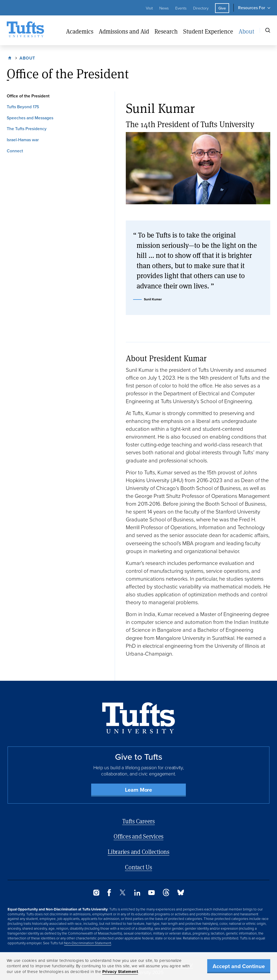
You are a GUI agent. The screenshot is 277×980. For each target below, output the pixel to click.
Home (10, 58)
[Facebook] (109, 895)
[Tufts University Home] (25, 30)
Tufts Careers (138, 821)
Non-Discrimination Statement (88, 943)
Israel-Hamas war (23, 140)
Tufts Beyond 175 (23, 107)
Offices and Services (138, 836)
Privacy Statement (120, 972)
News (164, 8)
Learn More (138, 790)
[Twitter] (123, 894)
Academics (80, 31)
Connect (15, 151)
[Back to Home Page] (139, 718)
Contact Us (138, 867)
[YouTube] (151, 894)
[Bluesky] (181, 894)
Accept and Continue (239, 966)
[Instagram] (96, 894)
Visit (149, 8)
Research (166, 31)
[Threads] (166, 895)
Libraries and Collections (138, 852)
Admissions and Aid (124, 31)
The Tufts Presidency (27, 129)
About (246, 31)
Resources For (252, 8)
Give (222, 8)
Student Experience (208, 31)
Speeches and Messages (30, 118)
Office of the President (28, 96)
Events (181, 8)
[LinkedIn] (137, 894)
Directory (201, 8)
